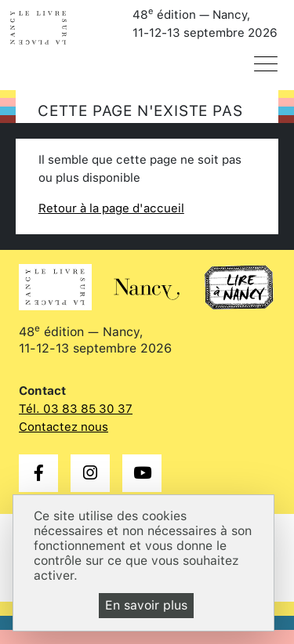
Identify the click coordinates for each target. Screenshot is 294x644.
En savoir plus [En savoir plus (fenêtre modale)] (146, 605)
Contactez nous (64, 427)
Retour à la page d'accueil (111, 208)
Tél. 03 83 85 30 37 (76, 409)
